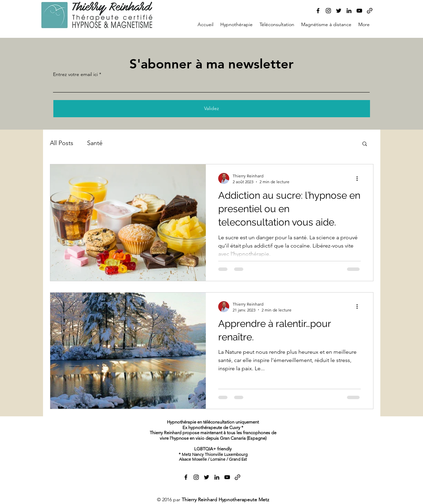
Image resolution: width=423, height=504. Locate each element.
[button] (365, 144)
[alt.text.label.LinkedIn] (349, 11)
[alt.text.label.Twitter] (339, 11)
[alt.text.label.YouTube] (359, 11)
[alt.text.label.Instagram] (328, 11)
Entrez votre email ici (75, 74)
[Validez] (212, 109)
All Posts (62, 143)
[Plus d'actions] (360, 178)
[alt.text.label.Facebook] (318, 11)
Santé (95, 143)
